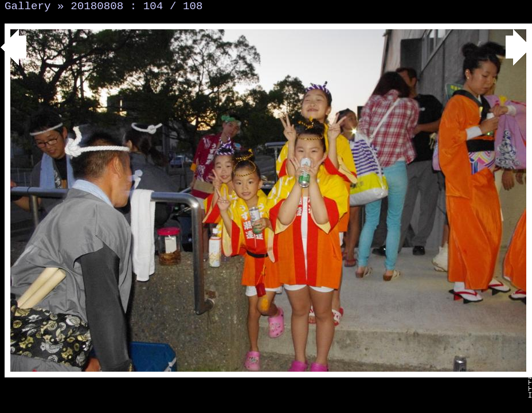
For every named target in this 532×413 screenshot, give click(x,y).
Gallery (28, 6)
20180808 (97, 6)
